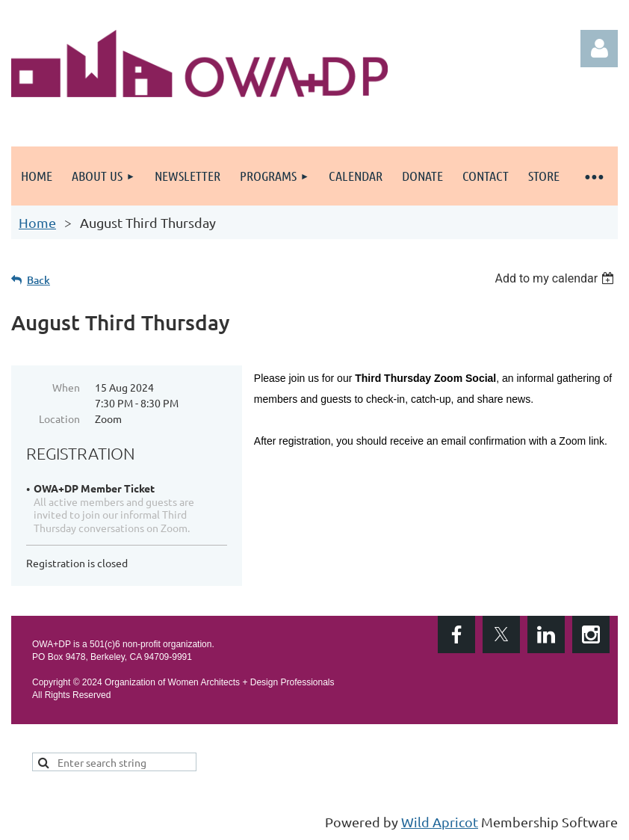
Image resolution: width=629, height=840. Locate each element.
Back (38, 280)
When (66, 387)
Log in (599, 49)
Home (37, 222)
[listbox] (556, 278)
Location (59, 419)
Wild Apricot (440, 822)
